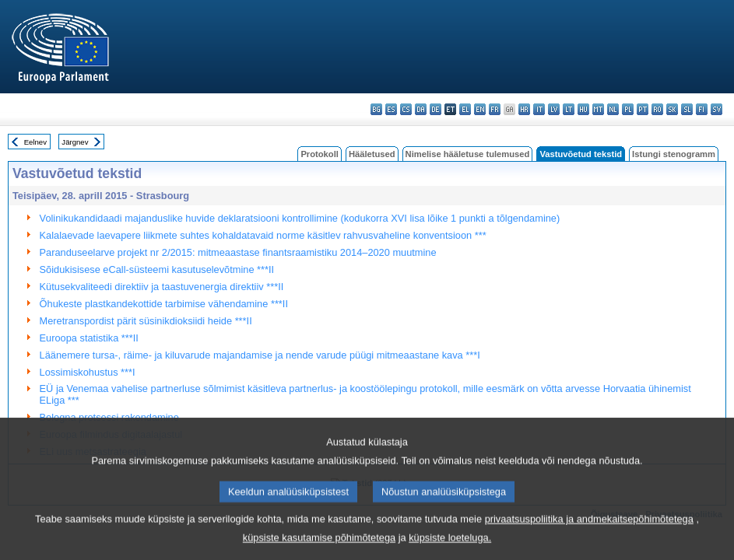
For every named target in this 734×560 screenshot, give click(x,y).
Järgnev (75, 142)
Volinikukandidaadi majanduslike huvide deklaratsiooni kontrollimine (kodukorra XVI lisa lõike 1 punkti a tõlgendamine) (300, 218)
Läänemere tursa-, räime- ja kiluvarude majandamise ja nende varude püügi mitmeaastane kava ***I (260, 355)
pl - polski (628, 109)
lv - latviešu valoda (554, 109)
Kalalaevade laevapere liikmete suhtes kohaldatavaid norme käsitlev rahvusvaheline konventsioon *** (263, 235)
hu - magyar (583, 109)
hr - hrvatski (524, 109)
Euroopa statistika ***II (89, 338)
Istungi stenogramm (674, 154)
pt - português (643, 109)
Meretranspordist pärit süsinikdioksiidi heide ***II (146, 321)
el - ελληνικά (465, 109)
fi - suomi (702, 109)
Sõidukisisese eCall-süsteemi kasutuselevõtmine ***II (157, 269)
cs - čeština (406, 109)
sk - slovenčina (672, 109)
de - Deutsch (435, 109)
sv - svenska (716, 109)
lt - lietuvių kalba (569, 109)
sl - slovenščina (687, 109)
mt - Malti (598, 109)
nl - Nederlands (613, 109)
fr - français (495, 109)
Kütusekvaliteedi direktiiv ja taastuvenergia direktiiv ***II (162, 287)
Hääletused (372, 154)
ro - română (657, 109)
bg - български (376, 109)
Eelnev (35, 142)
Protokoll (319, 154)
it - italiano (539, 109)
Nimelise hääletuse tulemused (468, 154)
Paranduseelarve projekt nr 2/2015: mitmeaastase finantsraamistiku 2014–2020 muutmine (238, 252)
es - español (391, 109)
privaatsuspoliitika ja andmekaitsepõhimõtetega (589, 532)
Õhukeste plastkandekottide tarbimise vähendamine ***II (164, 304)
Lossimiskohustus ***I (88, 372)
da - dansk (421, 109)
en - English (480, 109)
